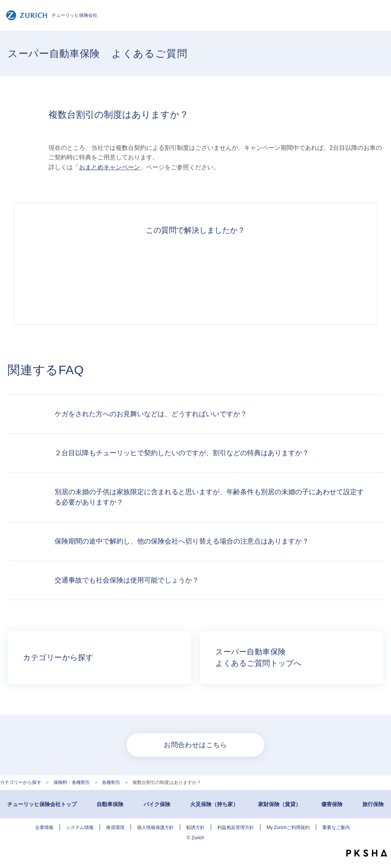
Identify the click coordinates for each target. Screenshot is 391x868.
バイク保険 (157, 804)
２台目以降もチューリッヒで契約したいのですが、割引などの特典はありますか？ (182, 453)
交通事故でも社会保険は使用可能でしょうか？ (127, 580)
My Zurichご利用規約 (288, 827)
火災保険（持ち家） (214, 804)
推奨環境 (115, 827)
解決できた (90, 276)
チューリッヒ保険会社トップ (42, 804)
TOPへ (380, 837)
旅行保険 (373, 804)
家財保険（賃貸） (280, 804)
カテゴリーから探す (21, 782)
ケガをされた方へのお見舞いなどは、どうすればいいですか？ (151, 414)
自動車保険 (110, 804)
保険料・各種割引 (72, 782)
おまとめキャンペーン (110, 167)
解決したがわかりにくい (160, 276)
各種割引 (111, 782)
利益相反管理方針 (236, 827)
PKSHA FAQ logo (367, 853)
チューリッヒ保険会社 (52, 15)
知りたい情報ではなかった (301, 276)
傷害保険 (332, 804)
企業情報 (44, 827)
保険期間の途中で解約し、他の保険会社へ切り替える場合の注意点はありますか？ (182, 541)
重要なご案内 (336, 827)
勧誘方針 (195, 827)
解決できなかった (231, 276)
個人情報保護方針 (155, 827)
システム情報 (80, 827)
